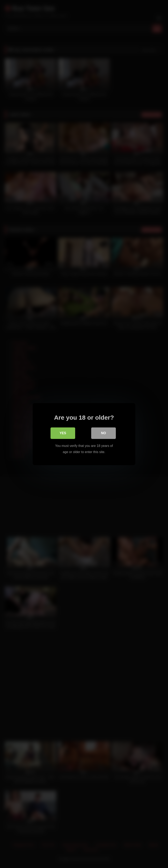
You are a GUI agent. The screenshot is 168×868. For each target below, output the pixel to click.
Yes (63, 433)
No (104, 433)
